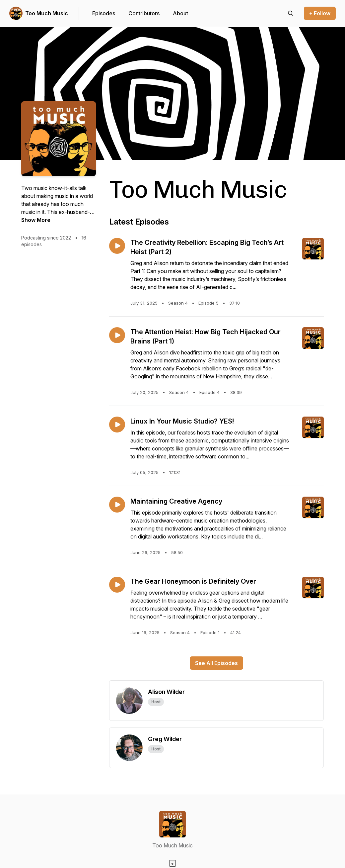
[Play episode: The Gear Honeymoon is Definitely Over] (117, 585)
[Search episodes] (291, 13)
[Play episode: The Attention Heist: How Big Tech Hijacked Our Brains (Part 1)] (117, 335)
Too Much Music (47, 13)
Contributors (144, 13)
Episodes (104, 13)
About (180, 13)
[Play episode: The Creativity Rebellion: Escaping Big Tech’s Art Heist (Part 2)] (117, 246)
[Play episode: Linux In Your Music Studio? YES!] (117, 425)
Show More (36, 220)
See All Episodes (216, 663)
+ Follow (320, 13)
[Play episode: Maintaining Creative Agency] (117, 505)
